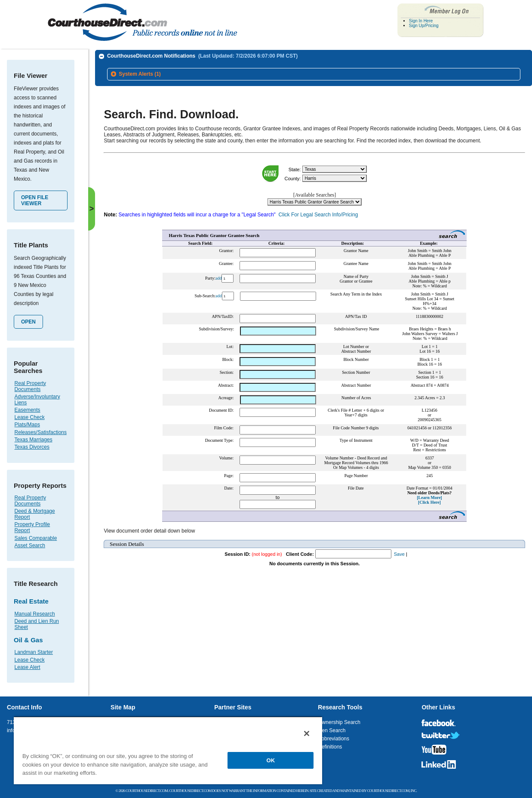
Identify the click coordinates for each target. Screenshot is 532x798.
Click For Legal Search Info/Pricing (318, 215)
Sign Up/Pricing (424, 26)
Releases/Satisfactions (41, 432)
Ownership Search (339, 722)
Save (399, 554)
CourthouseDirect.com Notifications (202, 56)
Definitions (330, 747)
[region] (168, 750)
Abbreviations (334, 739)
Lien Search (332, 730)
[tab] (314, 74)
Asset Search (30, 545)
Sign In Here (421, 21)
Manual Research (35, 614)
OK (271, 760)
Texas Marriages (34, 440)
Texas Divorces (32, 447)
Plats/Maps (27, 425)
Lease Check (30, 417)
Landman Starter (34, 652)
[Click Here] (429, 502)
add (218, 278)
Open (28, 322)
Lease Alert (28, 667)
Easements (28, 410)
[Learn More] (429, 498)
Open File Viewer (35, 200)
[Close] (307, 733)
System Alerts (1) (140, 74)
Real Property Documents (30, 386)
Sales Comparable (36, 538)
